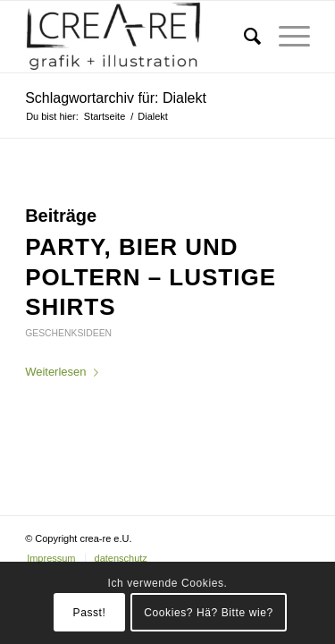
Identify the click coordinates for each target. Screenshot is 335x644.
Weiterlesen (65, 372)
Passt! (90, 613)
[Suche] (243, 37)
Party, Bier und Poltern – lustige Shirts (151, 277)
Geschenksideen (68, 333)
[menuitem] (243, 37)
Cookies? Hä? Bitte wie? (209, 613)
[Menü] (285, 37)
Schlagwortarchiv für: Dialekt (116, 98)
